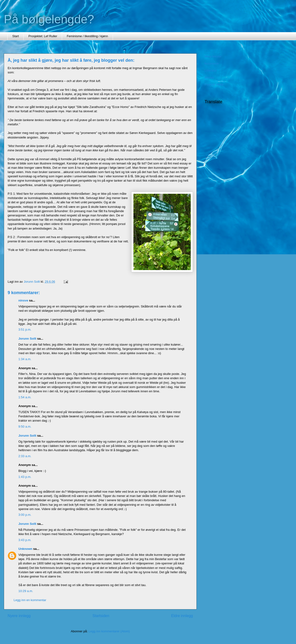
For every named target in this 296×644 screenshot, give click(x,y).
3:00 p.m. (25, 515)
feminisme (212, 64)
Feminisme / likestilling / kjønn (87, 36)
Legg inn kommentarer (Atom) (109, 631)
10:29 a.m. (26, 591)
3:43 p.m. (25, 540)
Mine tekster (213, 56)
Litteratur (211, 70)
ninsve (23, 300)
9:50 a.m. (25, 427)
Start (16, 36)
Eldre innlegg (182, 616)
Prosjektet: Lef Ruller (43, 36)
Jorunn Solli (27, 339)
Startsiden (101, 616)
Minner (209, 78)
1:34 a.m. (25, 359)
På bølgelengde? (49, 19)
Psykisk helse (214, 84)
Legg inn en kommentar (30, 600)
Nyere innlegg (19, 616)
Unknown (25, 549)
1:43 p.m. (25, 477)
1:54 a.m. (25, 397)
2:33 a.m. (25, 456)
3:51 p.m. (25, 330)
